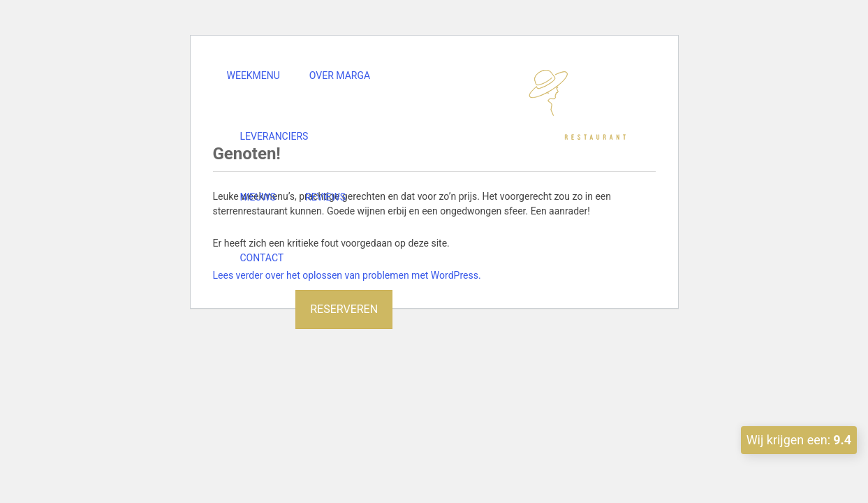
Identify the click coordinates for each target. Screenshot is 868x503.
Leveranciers (274, 136)
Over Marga (340, 75)
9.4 (842, 440)
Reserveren (344, 309)
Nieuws (258, 197)
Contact (262, 258)
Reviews (325, 197)
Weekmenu (253, 75)
